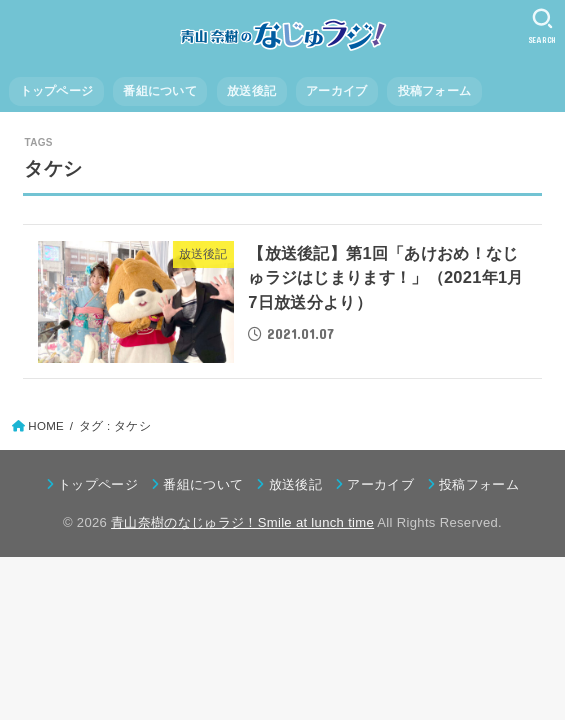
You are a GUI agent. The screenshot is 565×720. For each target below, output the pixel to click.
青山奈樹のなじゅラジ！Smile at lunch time (242, 522)
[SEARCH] (542, 26)
